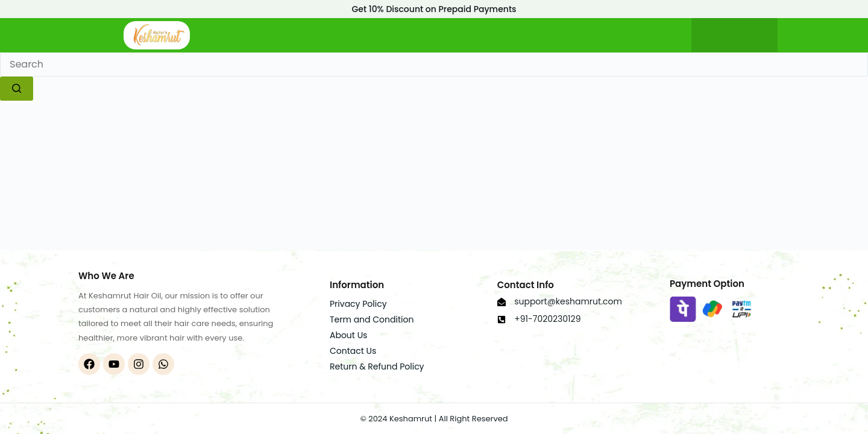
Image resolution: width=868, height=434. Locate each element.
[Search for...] (434, 64)
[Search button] (17, 89)
